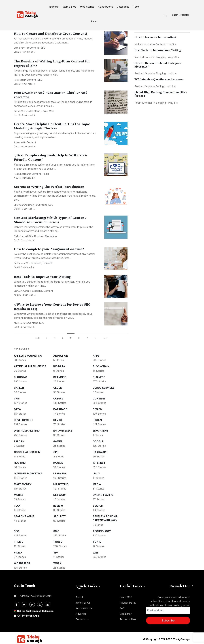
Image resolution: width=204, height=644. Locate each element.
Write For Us (83, 603)
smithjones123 (21, 263)
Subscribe (168, 620)
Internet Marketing (28, 473)
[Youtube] (48, 604)
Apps (96, 356)
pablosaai (19, 80)
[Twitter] (24, 604)
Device (58, 420)
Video (18, 553)
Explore (54, 7)
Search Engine (24, 516)
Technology (102, 531)
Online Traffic (103, 495)
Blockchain (101, 366)
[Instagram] (40, 604)
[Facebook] (17, 604)
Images (58, 463)
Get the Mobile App (29, 616)
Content (34, 48)
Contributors (106, 7)
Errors (19, 441)
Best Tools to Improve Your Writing (42, 277)
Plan (17, 506)
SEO (43, 48)
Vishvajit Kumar (21, 291)
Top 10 (97, 542)
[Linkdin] (32, 604)
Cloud (58, 388)
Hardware (100, 452)
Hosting (20, 463)
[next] (95, 338)
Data (17, 409)
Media (97, 484)
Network (60, 495)
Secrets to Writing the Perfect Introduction (49, 187)
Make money (23, 484)
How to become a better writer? (155, 37)
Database (60, 409)
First (37, 338)
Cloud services (104, 388)
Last (105, 338)
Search (98, 506)
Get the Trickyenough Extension (36, 611)
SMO (56, 531)
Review (58, 506)
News (95, 21)
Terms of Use (128, 619)
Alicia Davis (20, 323)
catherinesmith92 (23, 236)
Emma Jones (20, 48)
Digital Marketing (27, 431)
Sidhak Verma (21, 111)
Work (57, 563)
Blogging (37, 291)
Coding (58, 399)
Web (52, 111)
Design (97, 409)
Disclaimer (126, 614)
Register (185, 15)
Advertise (81, 614)
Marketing (51, 236)
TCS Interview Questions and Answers (159, 79)
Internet (99, 463)
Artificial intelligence (30, 366)
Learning (60, 473)
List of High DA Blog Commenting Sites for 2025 (161, 94)
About (79, 597)
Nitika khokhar (143, 44)
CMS (17, 399)
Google (98, 441)
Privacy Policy (128, 603)
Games (58, 441)
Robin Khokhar (21, 174)
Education (100, 431)
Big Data (59, 366)
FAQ (122, 608)
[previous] (46, 338)
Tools (136, 7)
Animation (61, 356)
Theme (18, 542)
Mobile (19, 495)
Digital (98, 420)
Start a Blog (69, 7)
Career (19, 388)
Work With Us (84, 608)
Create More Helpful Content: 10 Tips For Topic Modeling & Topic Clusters (52, 126)
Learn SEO (126, 597)
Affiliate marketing (28, 356)
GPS (56, 452)
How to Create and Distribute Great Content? (51, 34)
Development (24, 420)
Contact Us (82, 619)
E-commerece (63, 431)
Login (175, 15)
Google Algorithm (27, 452)
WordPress (22, 563)
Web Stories (87, 7)
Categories (123, 7)
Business (36, 263)
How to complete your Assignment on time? (49, 249)
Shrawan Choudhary (24, 205)
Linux (96, 473)
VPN (56, 553)
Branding (60, 377)
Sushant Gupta (143, 73)
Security (60, 516)
